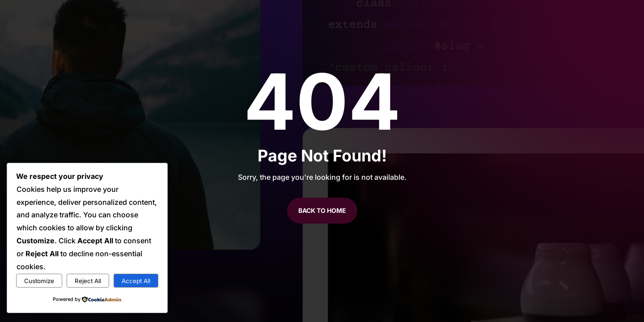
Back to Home (322, 210)
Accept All (136, 281)
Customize (39, 281)
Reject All (88, 281)
